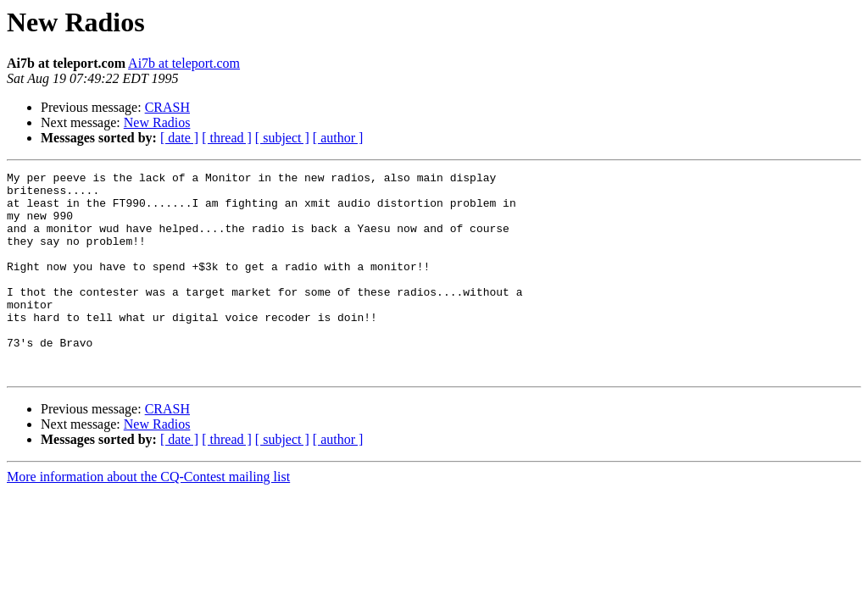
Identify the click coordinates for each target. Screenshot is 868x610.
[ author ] (338, 138)
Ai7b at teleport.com (184, 63)
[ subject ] (282, 138)
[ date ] (179, 138)
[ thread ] (227, 138)
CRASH (167, 107)
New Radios (157, 122)
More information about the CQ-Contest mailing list (148, 517)
